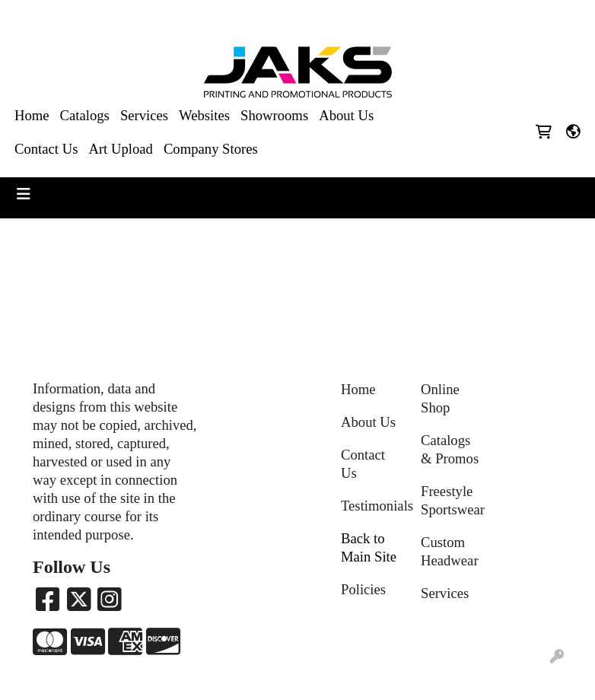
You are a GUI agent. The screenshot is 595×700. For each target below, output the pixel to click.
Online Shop (440, 398)
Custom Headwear (450, 551)
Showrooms (274, 115)
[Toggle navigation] (24, 194)
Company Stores (211, 149)
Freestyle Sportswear (452, 500)
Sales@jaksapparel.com (520, 16)
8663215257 (421, 16)
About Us (346, 115)
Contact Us (46, 149)
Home (32, 115)
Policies (363, 589)
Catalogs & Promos (450, 449)
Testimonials (372, 506)
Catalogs (85, 115)
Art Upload (120, 149)
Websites (204, 115)
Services (144, 115)
